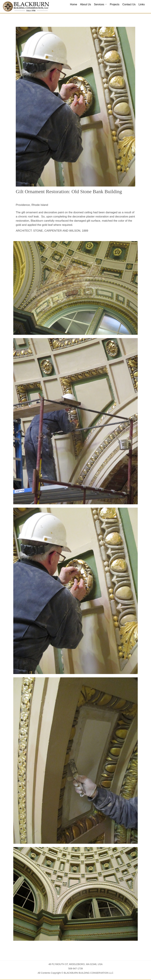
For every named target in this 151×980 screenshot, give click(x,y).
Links (142, 4)
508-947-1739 (75, 969)
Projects (115, 4)
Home (74, 4)
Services (99, 4)
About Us (86, 4)
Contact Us (129, 4)
